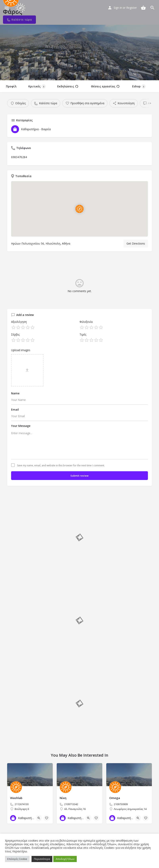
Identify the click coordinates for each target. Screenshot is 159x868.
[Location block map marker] (79, 209)
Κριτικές (37, 86)
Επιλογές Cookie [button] (17, 859)
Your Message (21, 426)
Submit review (79, 476)
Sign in (118, 8)
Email (15, 410)
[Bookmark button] (47, 818)
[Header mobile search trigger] (152, 8)
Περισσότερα (42, 859)
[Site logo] (21, 8)
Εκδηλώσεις (68, 86)
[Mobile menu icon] (7, 8)
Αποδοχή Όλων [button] (65, 859)
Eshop (139, 86)
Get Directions (136, 243)
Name (15, 393)
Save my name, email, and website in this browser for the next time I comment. (61, 466)
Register (132, 8)
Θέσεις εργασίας (105, 86)
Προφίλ (11, 86)
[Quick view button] (39, 818)
